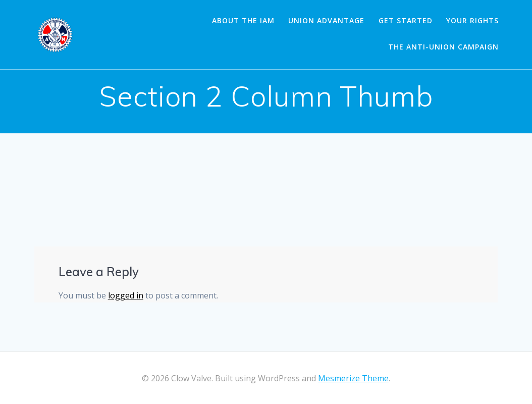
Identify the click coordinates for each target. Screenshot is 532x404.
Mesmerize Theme (353, 378)
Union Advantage (326, 20)
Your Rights (472, 20)
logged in (126, 295)
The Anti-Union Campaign (443, 47)
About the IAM (243, 20)
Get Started (406, 20)
